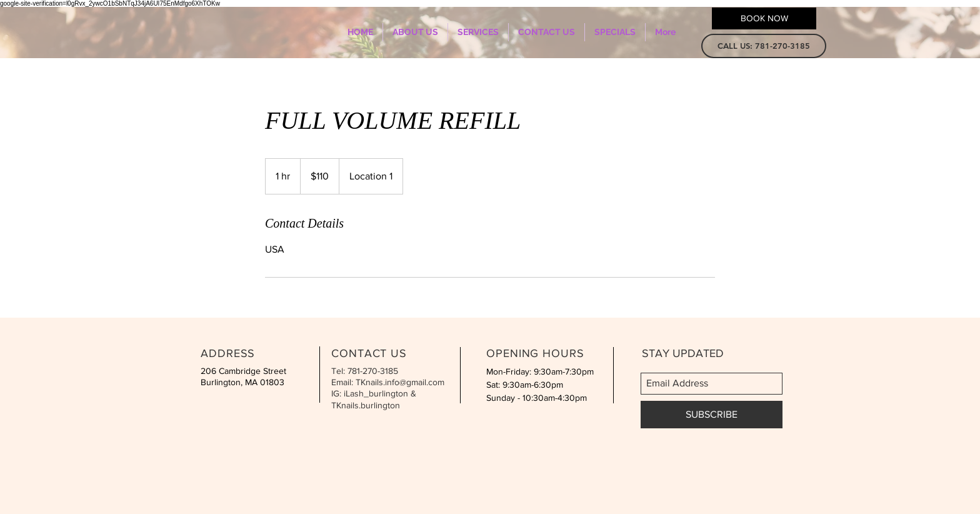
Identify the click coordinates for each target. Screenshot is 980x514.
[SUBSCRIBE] (712, 415)
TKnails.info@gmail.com (400, 382)
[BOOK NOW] (764, 18)
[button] (764, 46)
